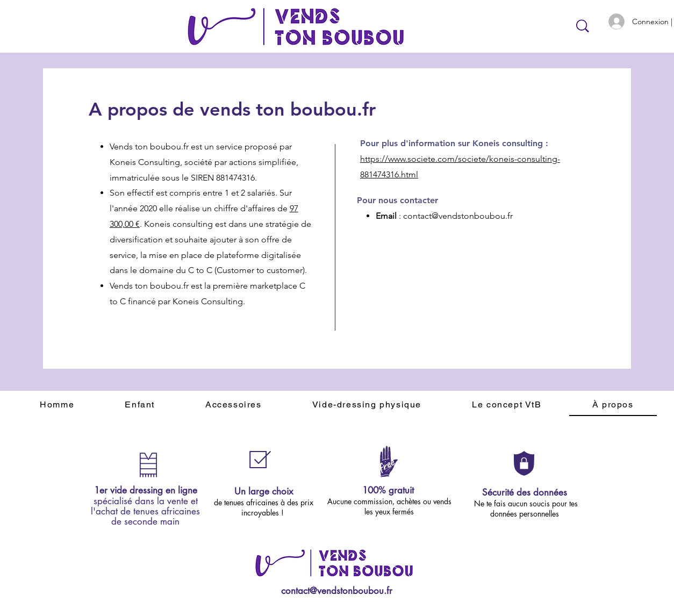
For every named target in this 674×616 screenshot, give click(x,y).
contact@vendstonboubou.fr (458, 216)
